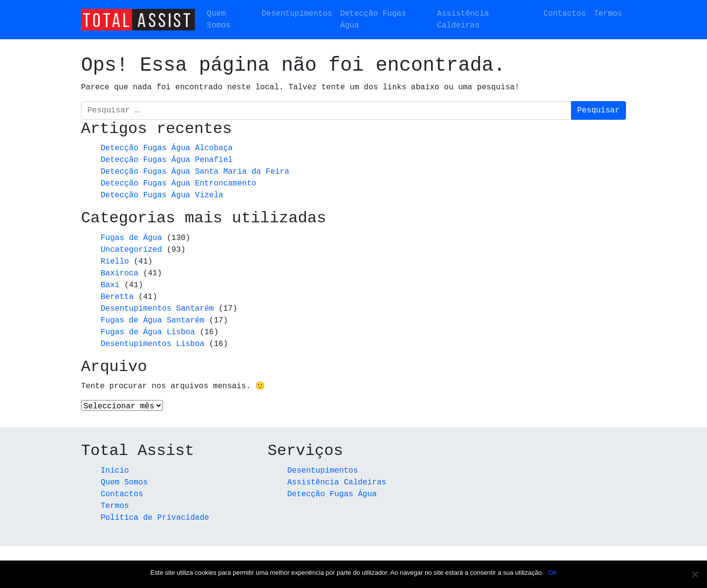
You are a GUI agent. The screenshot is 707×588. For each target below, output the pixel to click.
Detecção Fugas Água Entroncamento (178, 184)
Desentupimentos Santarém (157, 309)
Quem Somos (218, 20)
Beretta (117, 297)
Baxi (110, 285)
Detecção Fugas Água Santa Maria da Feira (195, 172)
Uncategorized (131, 250)
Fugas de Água (131, 238)
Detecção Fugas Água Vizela (162, 195)
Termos (608, 14)
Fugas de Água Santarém (152, 321)
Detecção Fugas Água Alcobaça (167, 148)
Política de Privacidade (155, 518)
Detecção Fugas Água (373, 20)
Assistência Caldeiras (463, 20)
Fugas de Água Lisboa (148, 332)
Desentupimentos (297, 14)
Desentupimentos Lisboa (152, 344)
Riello (115, 262)
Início (115, 471)
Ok (553, 573)
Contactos (565, 14)
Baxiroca (120, 273)
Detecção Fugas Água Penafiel (167, 160)
